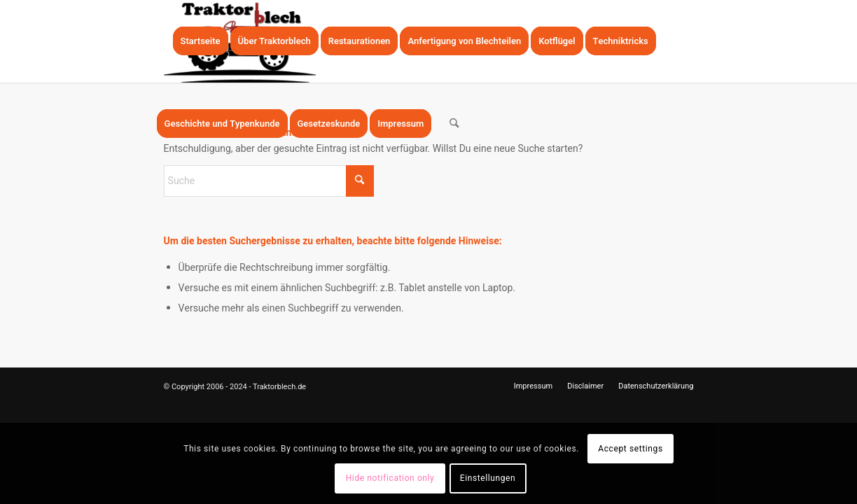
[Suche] (454, 124)
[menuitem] (201, 41)
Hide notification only (390, 478)
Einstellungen (488, 478)
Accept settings (630, 449)
